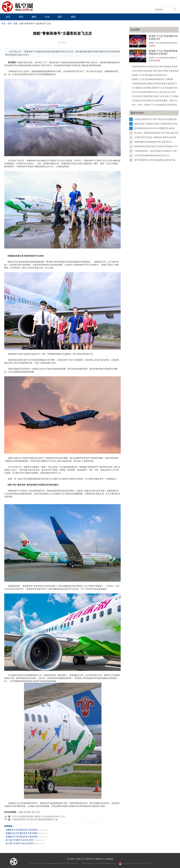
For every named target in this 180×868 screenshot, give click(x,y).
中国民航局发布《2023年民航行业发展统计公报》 (156, 151)
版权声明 (90, 859)
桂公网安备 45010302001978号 (135, 863)
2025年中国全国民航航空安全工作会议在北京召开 (154, 92)
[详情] (153, 46)
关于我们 (71, 859)
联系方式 (80, 859)
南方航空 (27, 812)
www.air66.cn (55, 863)
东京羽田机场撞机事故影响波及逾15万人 (152, 155)
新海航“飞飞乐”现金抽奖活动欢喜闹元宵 (149, 75)
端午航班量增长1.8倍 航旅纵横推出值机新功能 (155, 160)
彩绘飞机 (36, 812)
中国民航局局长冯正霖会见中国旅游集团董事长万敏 (35, 819)
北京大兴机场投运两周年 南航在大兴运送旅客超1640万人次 (39, 816)
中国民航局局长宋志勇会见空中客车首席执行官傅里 (155, 67)
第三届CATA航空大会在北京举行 (20, 840)
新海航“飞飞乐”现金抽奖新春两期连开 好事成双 (153, 79)
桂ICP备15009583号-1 (106, 863)
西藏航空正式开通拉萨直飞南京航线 (22, 830)
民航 (16, 24)
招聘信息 (100, 859)
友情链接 (109, 859)
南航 (21, 812)
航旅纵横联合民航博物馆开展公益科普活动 (153, 142)
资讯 (10, 24)
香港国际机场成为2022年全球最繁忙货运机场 (154, 128)
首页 (3, 24)
